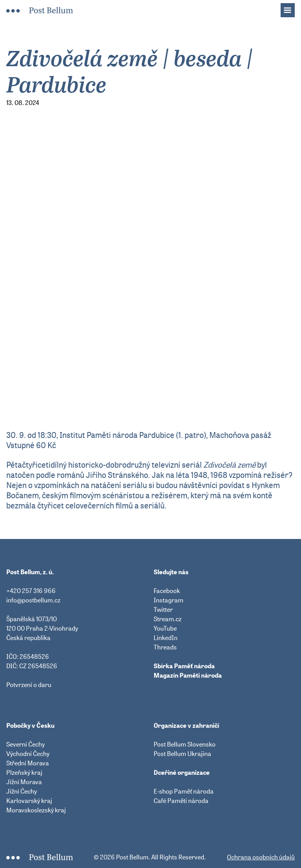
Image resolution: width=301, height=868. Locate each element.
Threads (165, 647)
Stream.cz (168, 619)
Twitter (163, 609)
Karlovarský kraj (29, 801)
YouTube (165, 628)
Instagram (169, 600)
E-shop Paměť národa (184, 791)
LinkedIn (166, 638)
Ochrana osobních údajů (261, 857)
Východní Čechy (28, 754)
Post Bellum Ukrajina (182, 754)
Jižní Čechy (22, 791)
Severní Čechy (25, 744)
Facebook (167, 591)
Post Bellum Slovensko (185, 744)
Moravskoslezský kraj (36, 810)
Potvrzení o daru (29, 685)
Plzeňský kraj (24, 772)
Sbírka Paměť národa (184, 666)
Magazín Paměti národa (188, 675)
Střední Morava (28, 763)
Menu (292, 8)
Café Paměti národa (181, 801)
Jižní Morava (24, 782)
